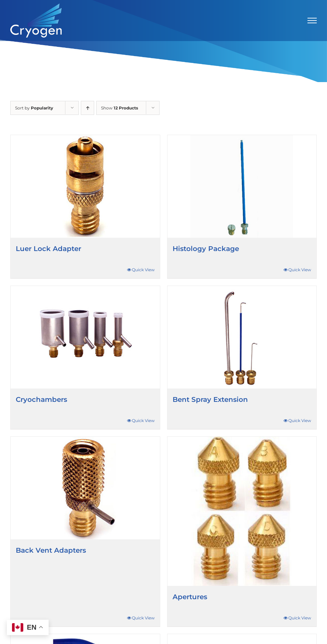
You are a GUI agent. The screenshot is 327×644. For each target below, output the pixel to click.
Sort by (34, 108)
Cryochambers (41, 399)
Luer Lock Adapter (48, 249)
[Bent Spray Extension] (242, 337)
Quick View (143, 270)
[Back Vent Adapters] (85, 488)
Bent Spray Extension (210, 399)
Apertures (190, 597)
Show (120, 108)
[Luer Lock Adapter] (85, 186)
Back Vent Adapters (51, 550)
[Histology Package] (242, 186)
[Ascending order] (87, 108)
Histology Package (206, 249)
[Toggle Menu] (312, 21)
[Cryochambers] (85, 337)
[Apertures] (242, 511)
